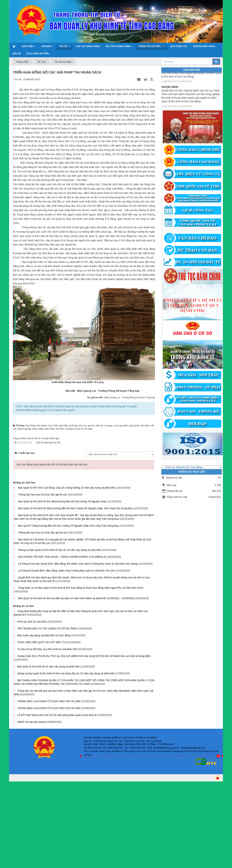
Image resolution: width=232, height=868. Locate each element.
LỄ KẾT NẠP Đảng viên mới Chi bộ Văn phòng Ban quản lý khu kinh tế (57, 715)
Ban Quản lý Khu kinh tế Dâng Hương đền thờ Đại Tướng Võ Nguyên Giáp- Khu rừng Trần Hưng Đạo (75, 508)
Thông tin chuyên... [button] (151, 47)
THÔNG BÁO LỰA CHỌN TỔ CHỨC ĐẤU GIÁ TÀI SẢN (49, 701)
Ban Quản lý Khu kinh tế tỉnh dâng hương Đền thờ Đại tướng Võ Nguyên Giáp (62, 501)
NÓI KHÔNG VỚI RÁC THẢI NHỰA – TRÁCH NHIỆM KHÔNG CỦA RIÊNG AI (62, 557)
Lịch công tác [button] (179, 46)
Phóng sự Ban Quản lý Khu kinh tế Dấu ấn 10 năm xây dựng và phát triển (60, 550)
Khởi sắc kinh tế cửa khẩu (32, 622)
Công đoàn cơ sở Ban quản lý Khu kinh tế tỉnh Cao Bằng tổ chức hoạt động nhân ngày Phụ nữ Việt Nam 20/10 (81, 588)
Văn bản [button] (47, 47)
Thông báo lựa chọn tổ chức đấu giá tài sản (43, 495)
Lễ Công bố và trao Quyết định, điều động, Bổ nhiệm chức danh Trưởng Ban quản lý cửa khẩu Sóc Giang (78, 564)
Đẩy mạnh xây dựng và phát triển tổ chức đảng (44, 635)
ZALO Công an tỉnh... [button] (38, 54)
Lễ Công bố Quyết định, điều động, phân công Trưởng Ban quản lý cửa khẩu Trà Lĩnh (67, 571)
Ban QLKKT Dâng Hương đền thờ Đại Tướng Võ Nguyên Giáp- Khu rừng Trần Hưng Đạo (69, 526)
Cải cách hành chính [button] (119, 47)
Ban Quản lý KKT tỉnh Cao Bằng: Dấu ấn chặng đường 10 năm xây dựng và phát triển (67, 488)
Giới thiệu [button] (29, 47)
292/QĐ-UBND (170, 89)
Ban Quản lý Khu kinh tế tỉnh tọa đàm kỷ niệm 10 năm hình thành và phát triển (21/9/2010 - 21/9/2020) (76, 598)
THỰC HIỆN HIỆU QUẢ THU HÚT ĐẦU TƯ (41, 642)
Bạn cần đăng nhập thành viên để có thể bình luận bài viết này (52, 465)
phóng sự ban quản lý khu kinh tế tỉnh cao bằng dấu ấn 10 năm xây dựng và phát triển (66, 673)
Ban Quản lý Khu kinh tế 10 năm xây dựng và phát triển (48, 667)
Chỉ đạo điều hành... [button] (205, 46)
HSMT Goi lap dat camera (32, 722)
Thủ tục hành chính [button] (88, 46)
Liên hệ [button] (16, 54)
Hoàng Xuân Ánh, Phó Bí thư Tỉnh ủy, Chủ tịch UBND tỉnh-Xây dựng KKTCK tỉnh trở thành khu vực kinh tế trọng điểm (84, 656)
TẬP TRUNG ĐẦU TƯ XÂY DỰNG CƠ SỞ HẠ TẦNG (47, 629)
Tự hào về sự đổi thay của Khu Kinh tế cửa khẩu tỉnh (47, 649)
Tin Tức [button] (65, 47)
